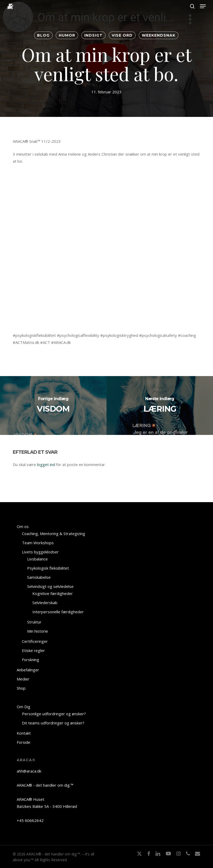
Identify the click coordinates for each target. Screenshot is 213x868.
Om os (23, 526)
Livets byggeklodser (40, 552)
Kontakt (24, 733)
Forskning (31, 660)
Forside (23, 742)
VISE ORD (122, 35)
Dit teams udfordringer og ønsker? (53, 723)
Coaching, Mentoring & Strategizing (54, 534)
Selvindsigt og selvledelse (50, 586)
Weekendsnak (159, 35)
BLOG (43, 35)
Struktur (34, 622)
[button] (203, 6)
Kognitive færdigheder (53, 593)
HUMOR (67, 35)
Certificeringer (35, 641)
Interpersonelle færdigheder (58, 612)
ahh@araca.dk (29, 771)
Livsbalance (37, 559)
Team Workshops (38, 543)
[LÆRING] (160, 405)
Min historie (38, 631)
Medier (23, 679)
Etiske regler (33, 650)
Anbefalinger (28, 670)
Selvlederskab (45, 603)
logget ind (46, 464)
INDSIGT (93, 35)
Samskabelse (39, 577)
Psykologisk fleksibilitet (48, 568)
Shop (21, 688)
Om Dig (23, 707)
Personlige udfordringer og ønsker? (54, 714)
